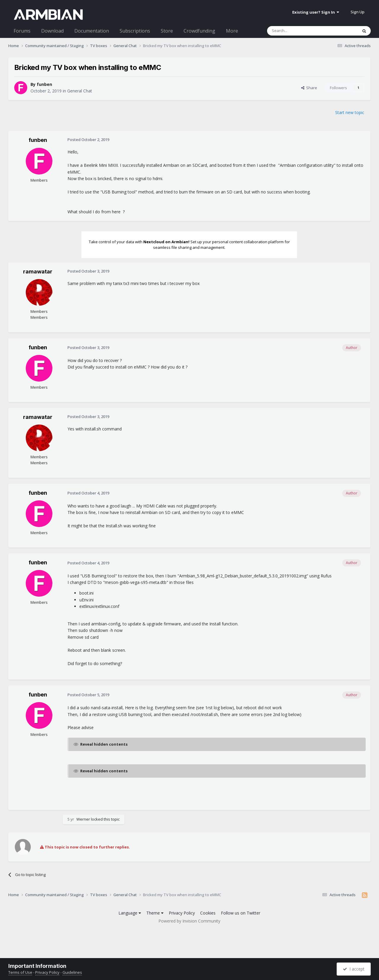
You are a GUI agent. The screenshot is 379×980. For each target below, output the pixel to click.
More (232, 31)
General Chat (80, 91)
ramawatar (38, 272)
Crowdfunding (199, 31)
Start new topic (350, 112)
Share (309, 88)
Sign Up (358, 12)
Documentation (92, 31)
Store (167, 31)
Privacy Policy (182, 913)
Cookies (208, 913)
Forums (22, 31)
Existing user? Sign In (316, 12)
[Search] (298, 31)
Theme (155, 913)
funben (44, 84)
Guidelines (72, 972)
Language (130, 913)
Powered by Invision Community (189, 921)
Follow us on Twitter (241, 913)
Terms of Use (20, 972)
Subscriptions (135, 31)
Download (52, 31)
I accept (354, 969)
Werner (83, 819)
